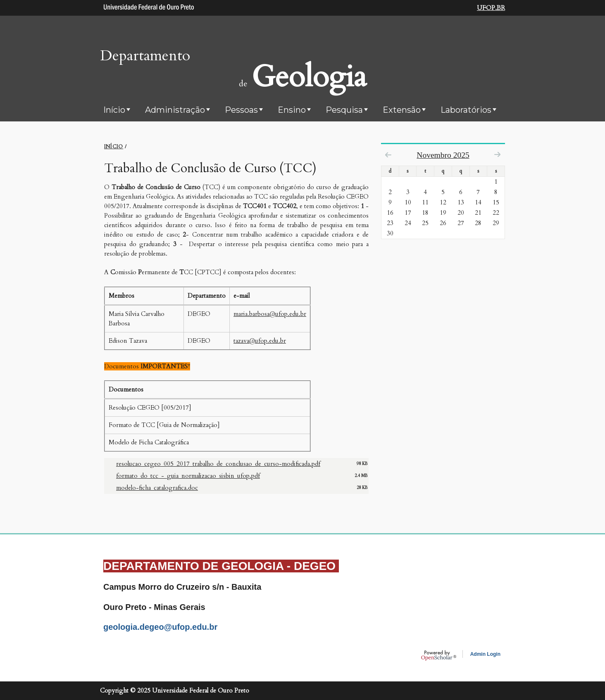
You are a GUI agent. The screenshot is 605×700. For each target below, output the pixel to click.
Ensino (292, 110)
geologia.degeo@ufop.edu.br (160, 627)
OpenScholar (439, 655)
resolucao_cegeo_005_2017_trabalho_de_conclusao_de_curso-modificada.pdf (218, 464)
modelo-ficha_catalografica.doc (157, 488)
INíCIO (114, 147)
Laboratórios (466, 110)
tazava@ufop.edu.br (260, 341)
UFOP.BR (491, 8)
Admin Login (485, 654)
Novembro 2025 (443, 155)
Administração (175, 110)
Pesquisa (344, 110)
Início (114, 110)
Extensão (402, 110)
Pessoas (241, 110)
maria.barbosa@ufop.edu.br (270, 314)
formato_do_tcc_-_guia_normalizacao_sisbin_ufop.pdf (188, 476)
